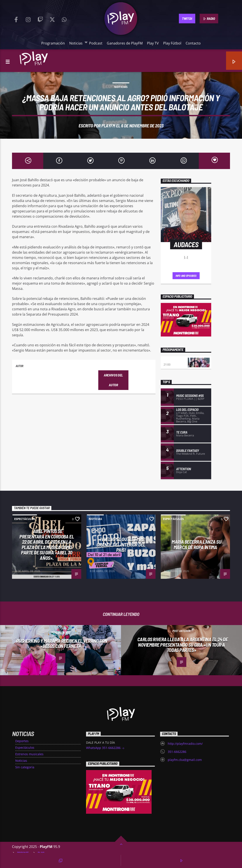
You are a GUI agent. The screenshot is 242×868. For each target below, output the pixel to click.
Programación (53, 43)
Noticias (77, 43)
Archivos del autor (113, 380)
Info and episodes (186, 276)
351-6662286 (177, 752)
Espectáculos (25, 519)
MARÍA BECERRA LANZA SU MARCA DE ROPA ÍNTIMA (196, 544)
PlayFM (108, 126)
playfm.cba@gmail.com (185, 760)
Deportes (22, 741)
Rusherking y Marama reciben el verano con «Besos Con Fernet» (62, 643)
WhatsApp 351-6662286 (105, 748)
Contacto (193, 43)
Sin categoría (25, 767)
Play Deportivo (175, 360)
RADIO (209, 19)
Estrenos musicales (29, 754)
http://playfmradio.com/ (185, 744)
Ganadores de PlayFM (125, 43)
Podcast (96, 43)
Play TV (153, 43)
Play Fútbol (172, 43)
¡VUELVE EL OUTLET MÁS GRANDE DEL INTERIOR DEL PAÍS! (121, 544)
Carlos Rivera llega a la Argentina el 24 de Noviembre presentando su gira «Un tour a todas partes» (183, 645)
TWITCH (187, 18)
